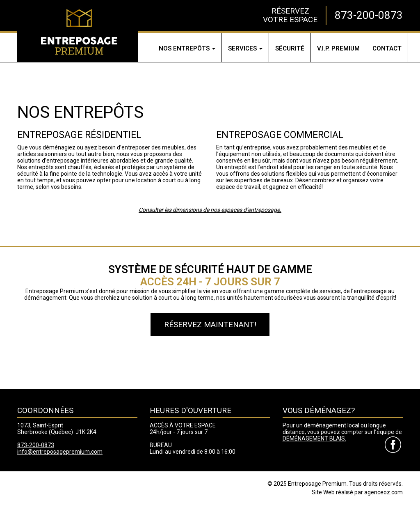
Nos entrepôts (187, 48)
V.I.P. (338, 48)
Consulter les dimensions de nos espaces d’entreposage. (210, 210)
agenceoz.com (383, 492)
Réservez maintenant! (210, 325)
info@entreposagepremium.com (60, 452)
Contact (387, 48)
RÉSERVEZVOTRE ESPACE (290, 15)
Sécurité (290, 48)
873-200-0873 (369, 15)
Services (245, 48)
